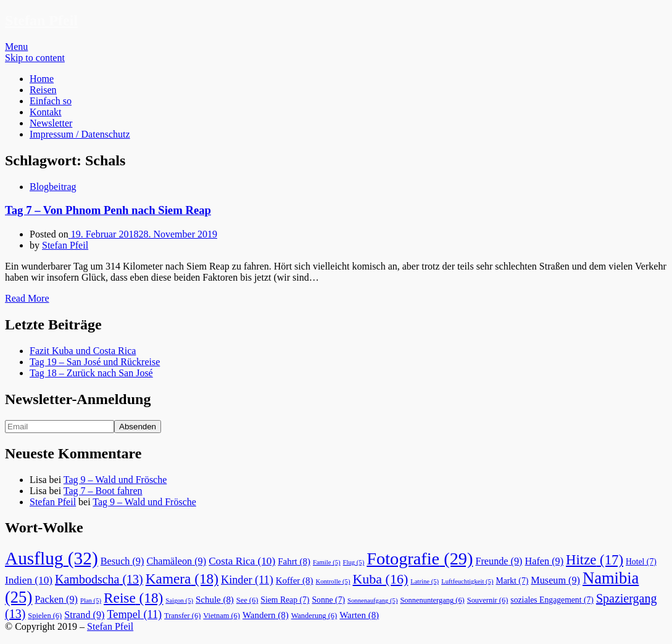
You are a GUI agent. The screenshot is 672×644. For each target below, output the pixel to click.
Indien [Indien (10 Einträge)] (29, 580)
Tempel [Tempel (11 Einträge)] (134, 614)
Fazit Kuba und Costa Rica (83, 351)
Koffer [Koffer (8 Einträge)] (295, 580)
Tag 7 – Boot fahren (103, 491)
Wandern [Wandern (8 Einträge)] (266, 615)
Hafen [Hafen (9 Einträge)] (545, 561)
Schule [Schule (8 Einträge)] (215, 600)
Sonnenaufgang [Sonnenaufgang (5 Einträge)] (372, 601)
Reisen (43, 90)
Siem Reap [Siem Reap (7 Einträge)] (285, 600)
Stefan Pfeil (41, 20)
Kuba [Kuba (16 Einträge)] (380, 579)
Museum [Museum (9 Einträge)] (555, 580)
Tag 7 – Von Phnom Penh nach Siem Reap (108, 210)
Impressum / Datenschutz (80, 134)
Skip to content (35, 58)
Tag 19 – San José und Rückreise (95, 362)
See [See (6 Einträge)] (247, 600)
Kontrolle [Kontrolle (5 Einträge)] (333, 581)
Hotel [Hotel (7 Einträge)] (641, 562)
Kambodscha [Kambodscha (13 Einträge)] (99, 579)
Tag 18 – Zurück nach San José (91, 373)
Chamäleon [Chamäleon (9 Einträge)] (176, 561)
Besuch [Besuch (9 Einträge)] (122, 561)
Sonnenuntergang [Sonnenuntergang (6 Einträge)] (432, 600)
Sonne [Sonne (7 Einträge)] (328, 600)
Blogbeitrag (53, 187)
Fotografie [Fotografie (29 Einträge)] (420, 559)
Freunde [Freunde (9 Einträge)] (499, 561)
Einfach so (51, 101)
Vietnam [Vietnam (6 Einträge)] (222, 616)
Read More (27, 298)
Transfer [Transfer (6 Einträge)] (182, 616)
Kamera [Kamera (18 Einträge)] (182, 579)
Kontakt (46, 112)
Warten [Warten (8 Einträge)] (359, 615)
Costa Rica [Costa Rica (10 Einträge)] (242, 561)
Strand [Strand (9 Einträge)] (84, 615)
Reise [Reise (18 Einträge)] (133, 598)
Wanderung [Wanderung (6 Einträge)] (314, 616)
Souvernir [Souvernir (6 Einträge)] (488, 600)
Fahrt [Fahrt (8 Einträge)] (294, 561)
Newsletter (51, 123)
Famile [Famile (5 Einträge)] (327, 562)
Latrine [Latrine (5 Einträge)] (425, 581)
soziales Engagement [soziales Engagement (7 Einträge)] (552, 600)
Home (42, 79)
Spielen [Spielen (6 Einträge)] (45, 616)
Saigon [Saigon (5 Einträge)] (179, 601)
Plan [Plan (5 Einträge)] (91, 601)
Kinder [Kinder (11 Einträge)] (247, 580)
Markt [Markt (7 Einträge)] (512, 581)
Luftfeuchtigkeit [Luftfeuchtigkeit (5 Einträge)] (467, 581)
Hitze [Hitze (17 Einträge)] (595, 560)
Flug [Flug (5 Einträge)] (354, 562)
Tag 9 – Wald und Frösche (115, 480)
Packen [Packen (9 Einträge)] (56, 600)
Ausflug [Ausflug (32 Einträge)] (52, 558)
